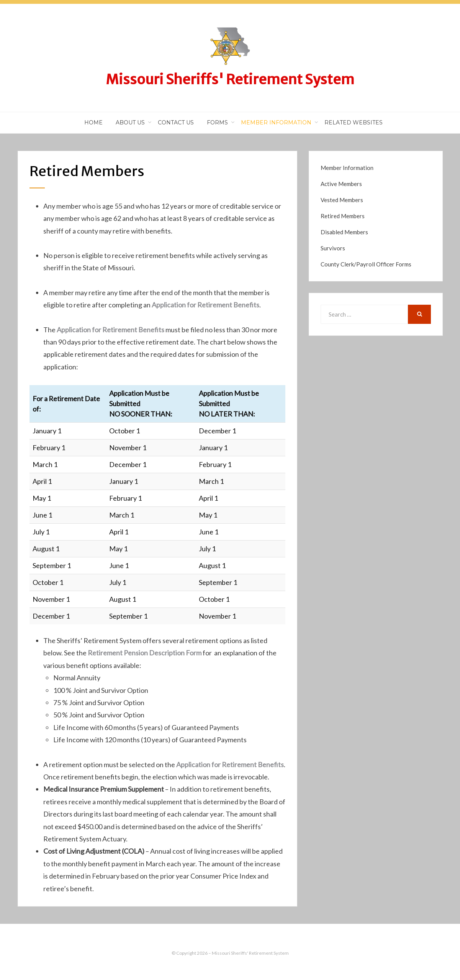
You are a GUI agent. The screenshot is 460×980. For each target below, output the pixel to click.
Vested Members (342, 200)
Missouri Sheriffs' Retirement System (230, 79)
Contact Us (176, 122)
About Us (130, 122)
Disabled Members (344, 232)
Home (93, 122)
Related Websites (354, 122)
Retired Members (343, 216)
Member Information (276, 122)
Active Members (341, 184)
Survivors (333, 248)
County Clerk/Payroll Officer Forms (366, 264)
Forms (217, 122)
